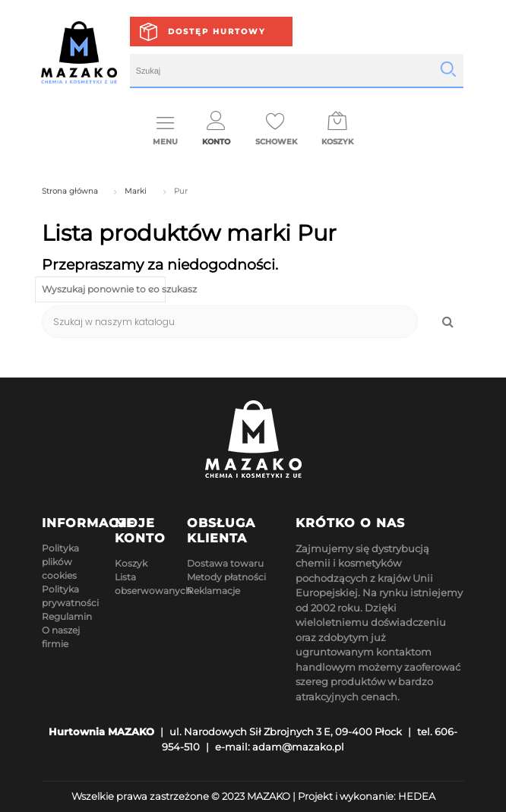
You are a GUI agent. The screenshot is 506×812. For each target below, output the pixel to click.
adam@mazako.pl (298, 747)
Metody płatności (226, 577)
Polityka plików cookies (60, 562)
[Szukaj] (230, 322)
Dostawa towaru (225, 563)
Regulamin (67, 616)
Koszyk (131, 563)
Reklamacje (213, 591)
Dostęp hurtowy (217, 32)
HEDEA (417, 796)
